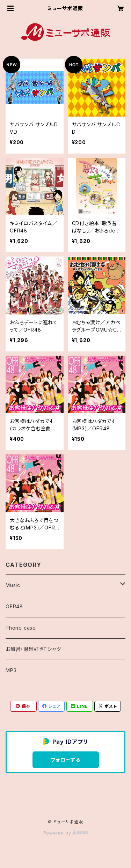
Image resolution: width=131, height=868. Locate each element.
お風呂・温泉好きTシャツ (33, 649)
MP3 (11, 670)
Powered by (66, 833)
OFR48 (14, 606)
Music (13, 585)
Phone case (21, 628)
